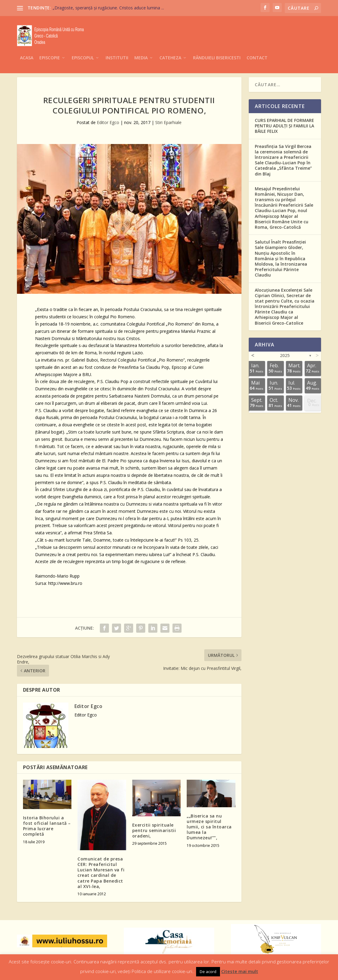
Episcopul (83, 49)
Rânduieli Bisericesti (217, 49)
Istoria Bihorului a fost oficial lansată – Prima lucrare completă (47, 825)
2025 (285, 354)
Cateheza (170, 49)
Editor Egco (108, 121)
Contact (257, 49)
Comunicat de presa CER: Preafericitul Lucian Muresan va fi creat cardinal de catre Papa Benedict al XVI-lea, (101, 872)
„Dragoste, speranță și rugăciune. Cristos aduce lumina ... (108, 8)
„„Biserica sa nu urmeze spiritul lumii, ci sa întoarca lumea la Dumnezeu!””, (209, 826)
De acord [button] (208, 972)
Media (141, 49)
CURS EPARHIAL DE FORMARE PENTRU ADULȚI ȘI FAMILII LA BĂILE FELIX (284, 125)
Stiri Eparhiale (168, 121)
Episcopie (50, 49)
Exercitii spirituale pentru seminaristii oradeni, (154, 829)
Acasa (27, 49)
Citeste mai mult (240, 971)
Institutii (117, 49)
